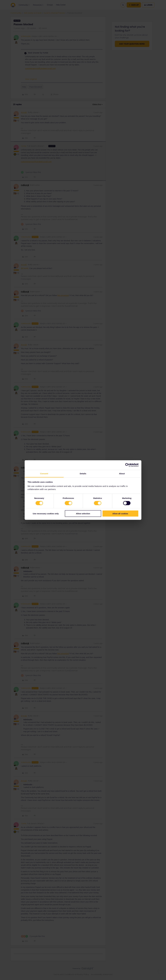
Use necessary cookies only (46, 513)
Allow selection (83, 513)
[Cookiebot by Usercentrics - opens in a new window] (127, 465)
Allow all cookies (120, 513)
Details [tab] (83, 473)
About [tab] (122, 473)
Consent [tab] (44, 473)
